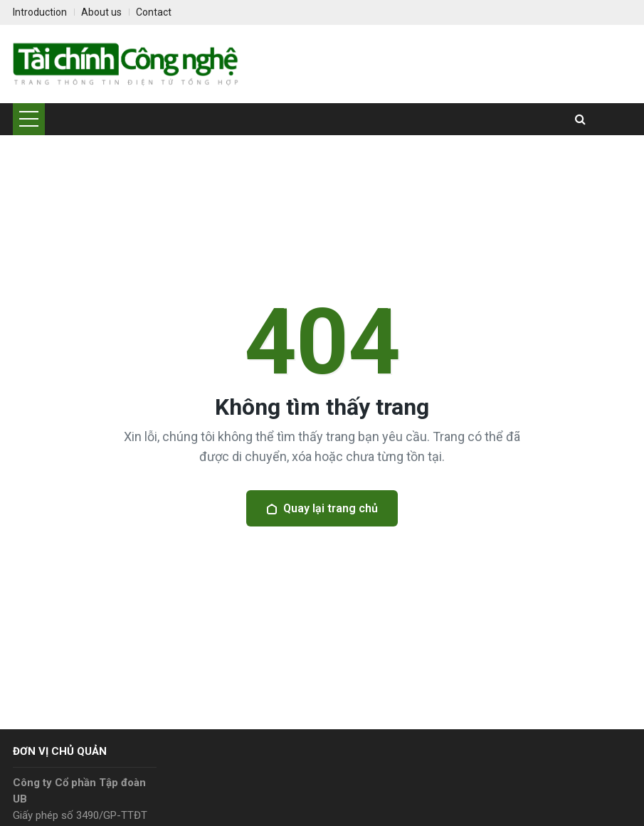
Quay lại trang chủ (322, 508)
